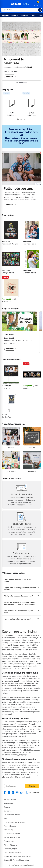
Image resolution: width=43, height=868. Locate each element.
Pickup (33, 15)
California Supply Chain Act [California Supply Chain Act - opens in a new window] (14, 853)
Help (5, 818)
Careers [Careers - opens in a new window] (7, 807)
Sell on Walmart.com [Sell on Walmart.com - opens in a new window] (12, 815)
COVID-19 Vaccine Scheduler (15, 822)
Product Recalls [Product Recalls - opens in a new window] (10, 826)
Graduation (24, 15)
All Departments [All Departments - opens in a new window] (10, 800)
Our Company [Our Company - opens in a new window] (9, 811)
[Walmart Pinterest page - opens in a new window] (13, 792)
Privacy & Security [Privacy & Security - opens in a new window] (11, 845)
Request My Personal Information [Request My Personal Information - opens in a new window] (17, 860)
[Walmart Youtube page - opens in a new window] (17, 792)
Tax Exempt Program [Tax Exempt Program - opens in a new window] (12, 834)
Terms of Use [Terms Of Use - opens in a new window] (9, 841)
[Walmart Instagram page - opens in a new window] (21, 792)
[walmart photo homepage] (20, 4)
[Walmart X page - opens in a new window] (9, 792)
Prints (40, 15)
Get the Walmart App (12, 837)
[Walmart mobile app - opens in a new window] (33, 792)
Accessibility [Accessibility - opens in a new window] (8, 830)
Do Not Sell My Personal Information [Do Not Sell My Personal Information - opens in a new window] (18, 856)
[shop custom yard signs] (19, 332)
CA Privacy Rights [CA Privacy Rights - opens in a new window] (10, 849)
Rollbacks (5, 15)
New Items (15, 15)
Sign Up (32, 786)
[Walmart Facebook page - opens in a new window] (5, 792)
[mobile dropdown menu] (4, 4)
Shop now (10, 76)
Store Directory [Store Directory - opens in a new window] (10, 803)
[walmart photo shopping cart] (37, 4)
